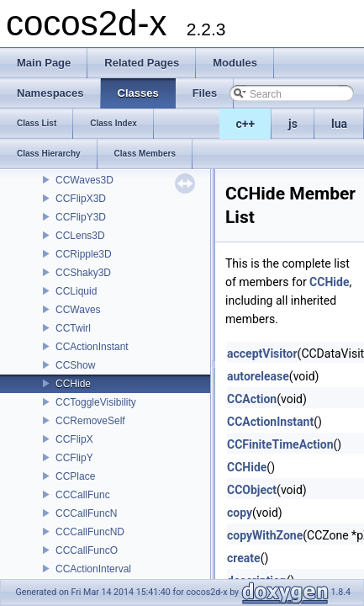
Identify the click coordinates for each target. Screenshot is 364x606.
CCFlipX (74, 439)
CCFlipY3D (81, 217)
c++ (246, 124)
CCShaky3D (83, 273)
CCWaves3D (84, 180)
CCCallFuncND (90, 532)
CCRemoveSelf (90, 421)
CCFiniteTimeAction (280, 444)
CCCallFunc (83, 495)
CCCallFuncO (87, 550)
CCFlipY (74, 458)
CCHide (73, 384)
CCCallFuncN (86, 513)
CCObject (252, 490)
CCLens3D (80, 236)
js (293, 124)
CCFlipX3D (81, 199)
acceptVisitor (262, 353)
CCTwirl (73, 328)
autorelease (258, 376)
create (244, 558)
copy (240, 513)
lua (339, 124)
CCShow (75, 365)
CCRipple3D (84, 254)
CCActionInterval (93, 569)
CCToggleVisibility (96, 402)
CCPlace (75, 476)
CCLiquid (76, 291)
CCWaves (78, 310)
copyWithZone (265, 535)
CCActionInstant (92, 347)
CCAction (252, 399)
